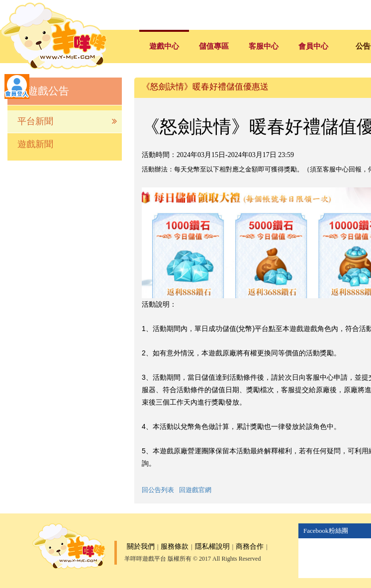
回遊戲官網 (195, 490)
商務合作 (250, 546)
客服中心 (264, 46)
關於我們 (141, 546)
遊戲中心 (164, 46)
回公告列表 (158, 490)
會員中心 (313, 46)
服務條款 (175, 546)
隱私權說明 (212, 546)
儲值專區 (214, 46)
